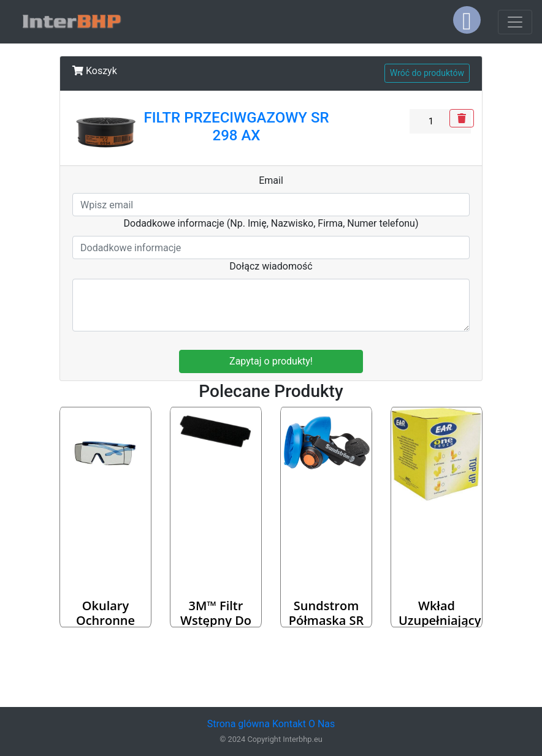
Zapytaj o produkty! (271, 361)
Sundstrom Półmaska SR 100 (326, 620)
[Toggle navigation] (515, 22)
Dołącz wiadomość (271, 266)
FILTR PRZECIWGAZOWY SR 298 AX (236, 127)
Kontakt (289, 724)
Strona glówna (239, 724)
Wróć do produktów (427, 73)
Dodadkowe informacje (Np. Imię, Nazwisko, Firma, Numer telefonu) (271, 223)
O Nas (322, 724)
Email (271, 180)
